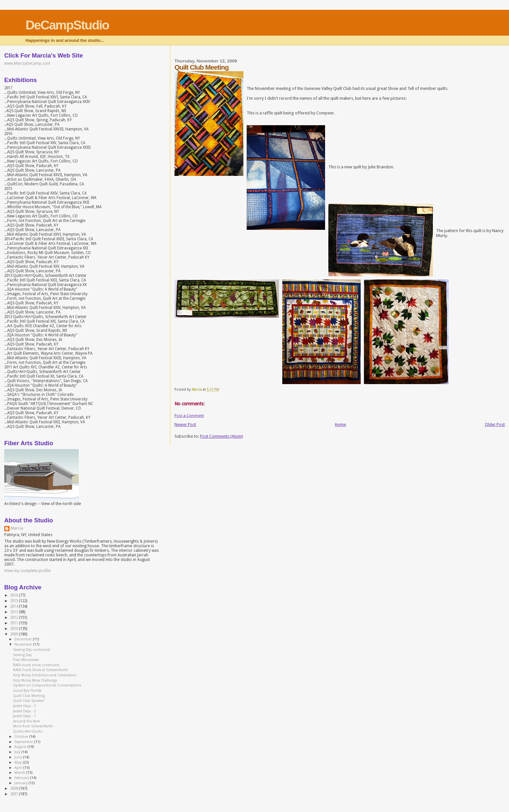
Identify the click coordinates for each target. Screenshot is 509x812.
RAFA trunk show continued (36, 665)
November (24, 644)
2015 (15, 601)
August (21, 747)
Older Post (495, 424)
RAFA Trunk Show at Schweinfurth (41, 670)
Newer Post (185, 424)
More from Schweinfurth (33, 726)
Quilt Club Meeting (29, 696)
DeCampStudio (67, 25)
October (22, 737)
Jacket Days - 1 (25, 716)
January (21, 783)
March (20, 773)
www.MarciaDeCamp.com (27, 63)
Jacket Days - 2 (25, 711)
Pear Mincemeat (26, 660)
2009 (15, 634)
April (19, 768)
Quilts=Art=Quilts (28, 731)
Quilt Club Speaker (29, 701)
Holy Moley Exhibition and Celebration (45, 675)
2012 (15, 617)
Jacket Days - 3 (25, 706)
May (18, 762)
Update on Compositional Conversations (47, 685)
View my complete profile (27, 571)
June (19, 757)
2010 (15, 629)
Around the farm (26, 721)
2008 (15, 788)
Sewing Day (22, 655)
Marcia (17, 528)
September (24, 742)
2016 (15, 595)
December (24, 639)
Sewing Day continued (32, 650)
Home (340, 424)
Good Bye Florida (27, 691)
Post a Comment (189, 415)
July (18, 752)
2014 (15, 606)
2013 (15, 612)
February (22, 778)
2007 (15, 794)
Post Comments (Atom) (222, 436)
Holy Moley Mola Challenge (35, 680)
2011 (15, 623)
